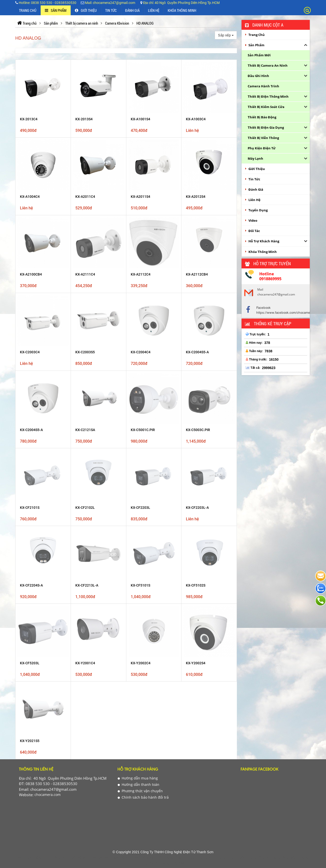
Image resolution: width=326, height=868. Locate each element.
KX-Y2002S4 (196, 356)
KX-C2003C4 (30, 250)
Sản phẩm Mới (259, 55)
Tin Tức (111, 10)
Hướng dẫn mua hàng (138, 420)
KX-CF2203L (140, 303)
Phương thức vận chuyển (140, 433)
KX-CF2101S (30, 303)
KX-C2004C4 (141, 250)
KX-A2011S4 (140, 197)
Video (253, 220)
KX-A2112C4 (141, 223)
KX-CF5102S (196, 330)
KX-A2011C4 (85, 197)
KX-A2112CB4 (197, 223)
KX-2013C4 (29, 119)
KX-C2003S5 (85, 250)
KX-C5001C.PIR (143, 277)
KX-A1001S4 (140, 119)
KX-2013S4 (84, 119)
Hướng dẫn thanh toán (139, 426)
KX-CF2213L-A (87, 330)
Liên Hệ (154, 10)
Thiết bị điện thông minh (268, 96)
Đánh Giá (132, 10)
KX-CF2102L (85, 303)
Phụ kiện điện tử (262, 148)
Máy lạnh (255, 158)
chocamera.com (47, 437)
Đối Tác (254, 231)
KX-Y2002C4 (141, 356)
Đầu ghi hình (258, 76)
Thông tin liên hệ (36, 412)
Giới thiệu (86, 10)
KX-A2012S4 (196, 197)
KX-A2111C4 (85, 223)
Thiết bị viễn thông (263, 138)
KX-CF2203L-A (197, 303)
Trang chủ (28, 10)
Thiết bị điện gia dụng (266, 127)
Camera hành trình (263, 86)
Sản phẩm (56, 10)
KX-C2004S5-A (197, 250)
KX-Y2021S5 (30, 383)
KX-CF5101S (140, 330)
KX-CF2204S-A (31, 330)
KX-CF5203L (30, 356)
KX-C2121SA (85, 277)
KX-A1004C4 (30, 197)
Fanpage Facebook (260, 412)
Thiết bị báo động (262, 117)
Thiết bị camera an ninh (268, 65)
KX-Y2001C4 (85, 356)
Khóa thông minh (182, 10)
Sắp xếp (226, 35)
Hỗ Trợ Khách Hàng (264, 241)
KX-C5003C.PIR (198, 277)
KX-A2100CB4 (31, 223)
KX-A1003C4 (196, 119)
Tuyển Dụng (258, 210)
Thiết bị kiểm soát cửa (266, 107)
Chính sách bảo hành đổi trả (143, 439)
